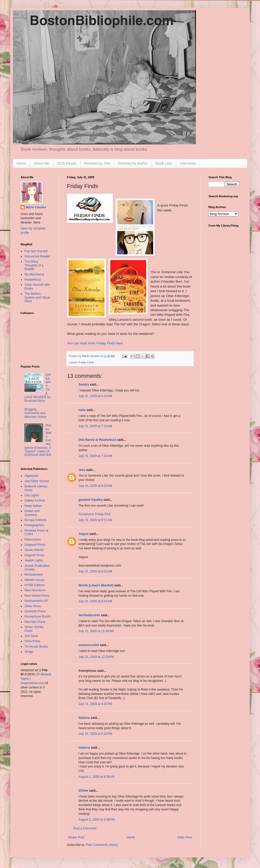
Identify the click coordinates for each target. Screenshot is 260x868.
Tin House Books (36, 647)
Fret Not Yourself (36, 251)
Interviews (188, 163)
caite (82, 410)
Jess (82, 470)
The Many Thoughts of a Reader (34, 265)
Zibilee (83, 791)
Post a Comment (85, 828)
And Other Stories (37, 481)
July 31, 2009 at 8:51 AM (95, 520)
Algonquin (31, 476)
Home (21, 163)
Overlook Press (35, 611)
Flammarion (33, 540)
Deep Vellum (33, 506)
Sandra (84, 384)
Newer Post (76, 837)
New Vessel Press (37, 596)
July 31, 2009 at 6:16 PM (95, 734)
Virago (29, 652)
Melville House (34, 580)
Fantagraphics (34, 525)
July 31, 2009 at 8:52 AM (95, 571)
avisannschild (89, 645)
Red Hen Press (35, 622)
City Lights (32, 495)
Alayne (84, 534)
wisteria (84, 748)
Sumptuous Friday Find (94, 514)
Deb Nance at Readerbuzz (97, 440)
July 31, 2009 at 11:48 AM (96, 631)
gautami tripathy (90, 500)
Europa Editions (35, 520)
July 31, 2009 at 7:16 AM (95, 426)
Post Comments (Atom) (102, 845)
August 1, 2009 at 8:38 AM (97, 777)
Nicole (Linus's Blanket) (96, 585)
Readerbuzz (33, 280)
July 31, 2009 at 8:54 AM (95, 601)
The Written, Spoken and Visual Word (37, 297)
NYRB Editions (35, 585)
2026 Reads (67, 163)
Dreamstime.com (32, 683)
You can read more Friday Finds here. (95, 343)
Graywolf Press (35, 545)
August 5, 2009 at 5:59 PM (97, 820)
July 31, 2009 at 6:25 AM (95, 396)
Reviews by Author (133, 163)
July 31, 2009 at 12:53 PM (96, 657)
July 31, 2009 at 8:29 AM (95, 486)
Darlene (84, 718)
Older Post (184, 837)
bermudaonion (89, 615)
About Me (41, 163)
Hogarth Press (34, 555)
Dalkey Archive (35, 500)
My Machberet (34, 274)
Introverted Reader (37, 256)
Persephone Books (37, 616)
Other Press (33, 606)
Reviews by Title (97, 163)
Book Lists (164, 163)
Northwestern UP (36, 601)
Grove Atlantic (34, 550)
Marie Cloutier (36, 207)
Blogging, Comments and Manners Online (35, 413)
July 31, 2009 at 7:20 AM (95, 456)
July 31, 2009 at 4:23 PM (95, 704)
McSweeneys (34, 575)
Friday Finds (86, 362)
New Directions (35, 590)
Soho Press (32, 641)
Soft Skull (31, 636)
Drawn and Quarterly (32, 513)
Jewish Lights (34, 560)
